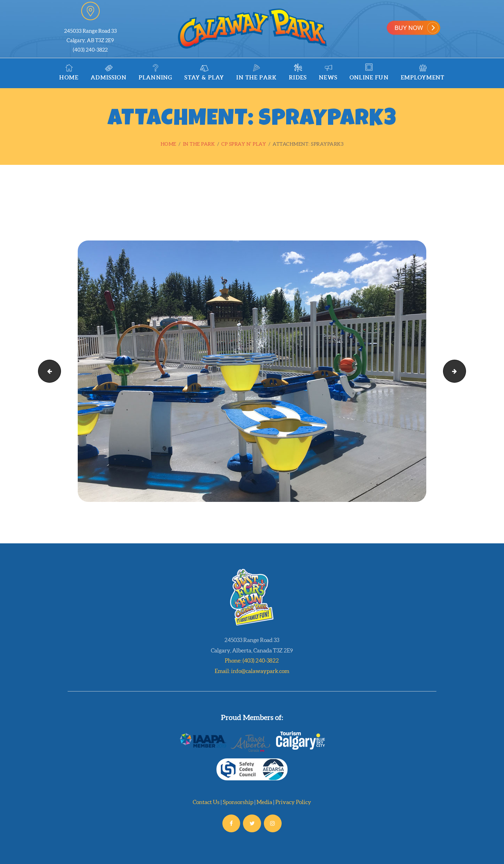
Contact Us (206, 802)
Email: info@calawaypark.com (252, 671)
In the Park (199, 144)
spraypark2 (47, 371)
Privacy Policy (293, 802)
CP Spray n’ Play (244, 144)
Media (264, 802)
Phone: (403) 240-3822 (252, 660)
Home (169, 144)
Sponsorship (238, 802)
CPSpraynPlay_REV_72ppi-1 (463, 371)
